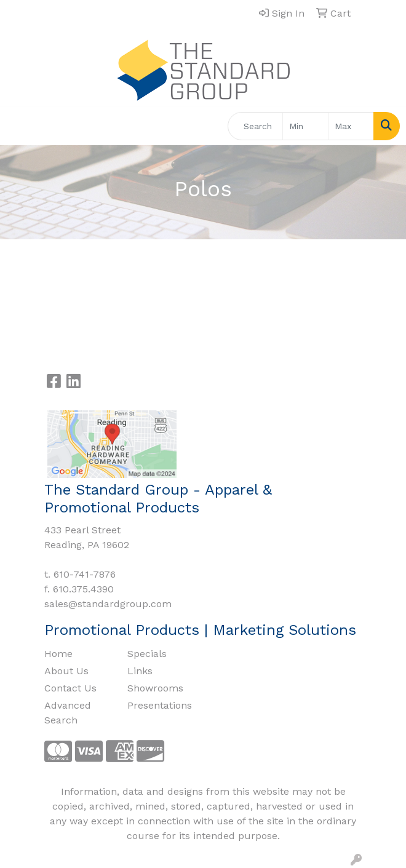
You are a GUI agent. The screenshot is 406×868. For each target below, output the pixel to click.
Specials (147, 654)
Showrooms (155, 688)
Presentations (160, 705)
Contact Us (70, 688)
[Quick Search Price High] (351, 126)
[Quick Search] (255, 126)
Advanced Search (68, 713)
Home (58, 654)
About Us (66, 671)
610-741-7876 (85, 574)
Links (140, 671)
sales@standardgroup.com (108, 604)
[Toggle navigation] (19, 126)
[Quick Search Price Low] (305, 126)
